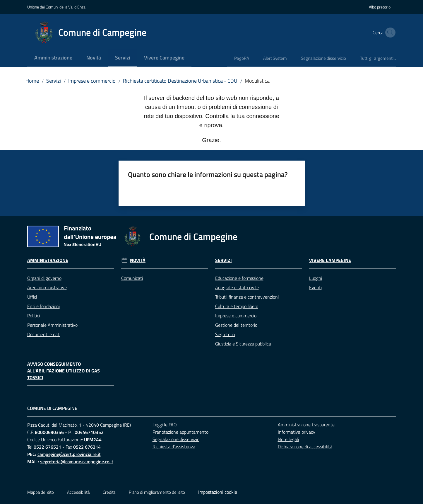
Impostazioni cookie (218, 492)
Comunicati (132, 278)
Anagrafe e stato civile (237, 287)
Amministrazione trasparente (306, 425)
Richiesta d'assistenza (174, 447)
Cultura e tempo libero (237, 306)
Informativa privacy (297, 432)
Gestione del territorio (236, 325)
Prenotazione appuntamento (180, 432)
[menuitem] (53, 58)
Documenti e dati (44, 334)
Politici (34, 316)
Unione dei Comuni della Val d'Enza (56, 7)
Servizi (54, 81)
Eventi (315, 287)
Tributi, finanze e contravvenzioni (247, 297)
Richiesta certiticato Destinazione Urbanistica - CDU (180, 81)
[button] (389, 33)
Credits (109, 492)
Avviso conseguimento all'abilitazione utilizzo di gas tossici (64, 371)
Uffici (32, 297)
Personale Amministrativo (52, 325)
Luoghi (316, 278)
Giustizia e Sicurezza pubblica (243, 344)
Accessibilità (78, 492)
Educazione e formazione (239, 278)
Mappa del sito (41, 492)
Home (32, 81)
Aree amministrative (47, 287)
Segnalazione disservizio (176, 439)
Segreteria (225, 334)
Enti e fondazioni (43, 306)
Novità (138, 260)
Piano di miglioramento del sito (157, 492)
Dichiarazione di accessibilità (305, 447)
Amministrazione (48, 260)
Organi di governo (44, 278)
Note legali (288, 439)
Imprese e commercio (92, 81)
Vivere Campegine (330, 260)
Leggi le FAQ (165, 425)
